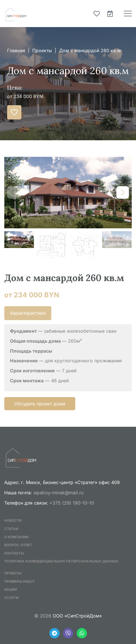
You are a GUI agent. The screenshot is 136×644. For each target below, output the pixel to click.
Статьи (11, 529)
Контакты (14, 553)
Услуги (11, 598)
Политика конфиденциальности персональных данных (61, 561)
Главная (16, 50)
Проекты (42, 50)
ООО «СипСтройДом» (77, 616)
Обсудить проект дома (40, 404)
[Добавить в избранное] (14, 112)
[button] (123, 192)
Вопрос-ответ (18, 545)
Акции (11, 589)
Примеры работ (20, 581)
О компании (16, 537)
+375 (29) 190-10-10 (72, 503)
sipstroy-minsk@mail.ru (58, 493)
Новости (13, 520)
